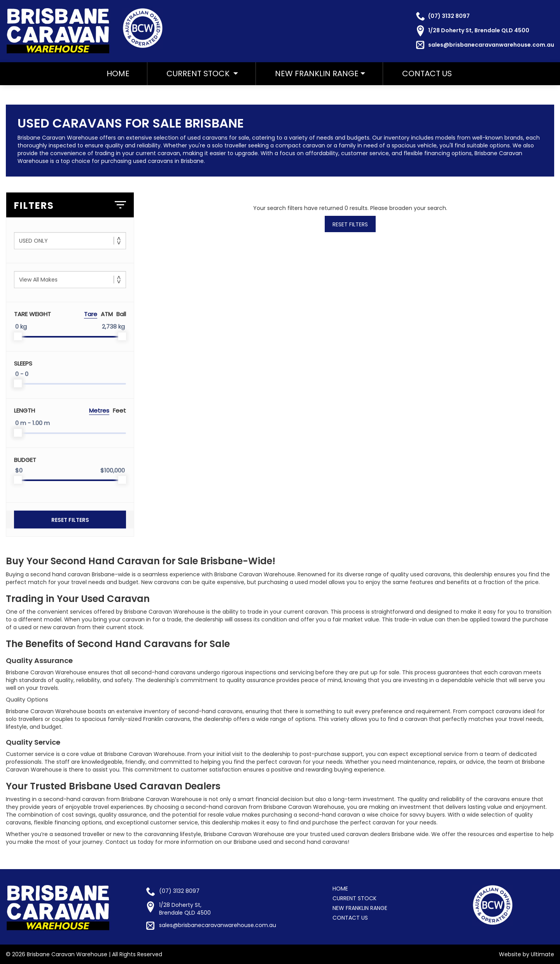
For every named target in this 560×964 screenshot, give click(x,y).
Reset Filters (70, 520)
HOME (118, 73)
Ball (121, 314)
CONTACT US (427, 73)
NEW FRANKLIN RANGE (317, 73)
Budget (25, 460)
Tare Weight (32, 314)
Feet (119, 410)
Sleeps (23, 363)
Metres (99, 410)
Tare (91, 314)
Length (24, 410)
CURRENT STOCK (354, 898)
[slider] (18, 336)
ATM (107, 314)
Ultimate (542, 954)
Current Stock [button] (202, 73)
